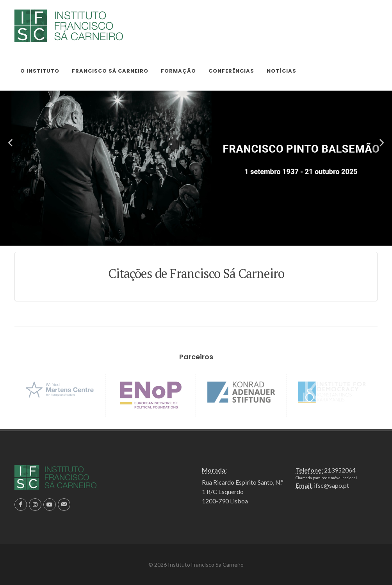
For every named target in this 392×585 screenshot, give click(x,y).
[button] (10, 143)
